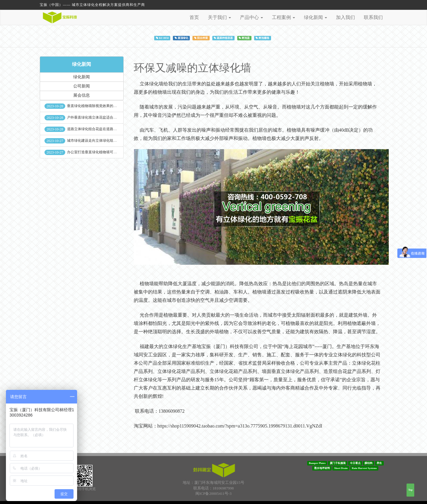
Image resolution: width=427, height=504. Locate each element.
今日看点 (355, 463)
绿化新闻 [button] (316, 17)
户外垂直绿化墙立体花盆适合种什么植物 (99, 117)
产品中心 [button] (251, 17)
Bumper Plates (317, 463)
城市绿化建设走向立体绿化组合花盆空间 (99, 141)
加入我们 (345, 17)
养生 (379, 463)
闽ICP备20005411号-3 (213, 493)
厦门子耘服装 (338, 463)
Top (411, 490)
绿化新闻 (82, 64)
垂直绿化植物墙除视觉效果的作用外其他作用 (103, 106)
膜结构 (368, 463)
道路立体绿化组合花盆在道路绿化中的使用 (101, 129)
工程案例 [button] (283, 17)
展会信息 (82, 95)
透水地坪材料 (322, 468)
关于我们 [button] (219, 17)
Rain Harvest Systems (364, 468)
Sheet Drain (341, 468)
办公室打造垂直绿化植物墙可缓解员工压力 (101, 152)
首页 (194, 17)
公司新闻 (82, 86)
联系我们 (373, 17)
